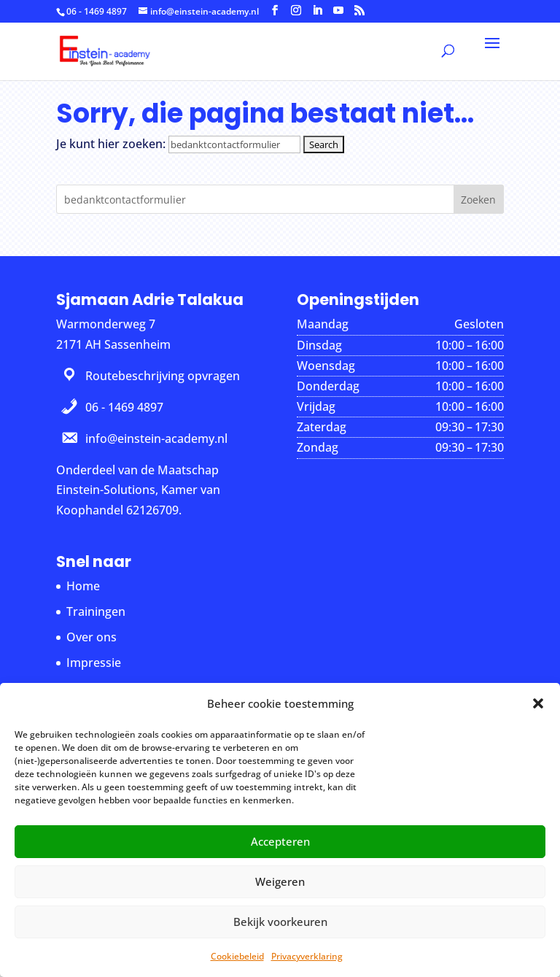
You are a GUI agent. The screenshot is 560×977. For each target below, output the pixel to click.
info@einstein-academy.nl (156, 439)
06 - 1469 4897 (97, 11)
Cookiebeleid (237, 956)
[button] (538, 703)
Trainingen (96, 611)
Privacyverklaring (307, 956)
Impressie (94, 663)
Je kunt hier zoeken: (111, 144)
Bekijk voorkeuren (280, 922)
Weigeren (280, 881)
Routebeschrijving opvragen (163, 376)
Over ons (92, 637)
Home (83, 586)
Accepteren (280, 841)
